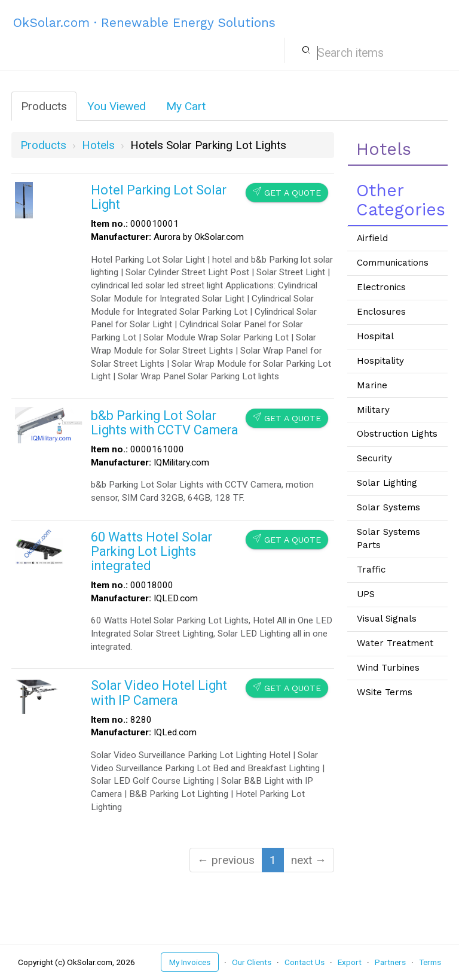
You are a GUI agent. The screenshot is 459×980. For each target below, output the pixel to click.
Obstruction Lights (397, 434)
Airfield (372, 238)
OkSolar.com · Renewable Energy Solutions (144, 22)
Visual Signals (387, 619)
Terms (430, 962)
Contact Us (305, 962)
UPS (366, 594)
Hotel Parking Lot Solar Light (159, 197)
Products (44, 106)
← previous (226, 860)
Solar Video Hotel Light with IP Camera (159, 693)
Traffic (371, 570)
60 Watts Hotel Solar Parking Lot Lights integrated (152, 551)
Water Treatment (395, 643)
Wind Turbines (388, 668)
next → (309, 860)
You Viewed (117, 106)
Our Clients (252, 962)
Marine (372, 385)
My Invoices (190, 962)
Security (374, 458)
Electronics (381, 287)
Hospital (375, 336)
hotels (98, 145)
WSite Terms (385, 692)
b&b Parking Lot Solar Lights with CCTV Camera (165, 423)
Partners (390, 962)
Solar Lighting (387, 483)
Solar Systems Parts (388, 538)
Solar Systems (388, 507)
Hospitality (380, 361)
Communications (393, 263)
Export (350, 962)
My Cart (186, 106)
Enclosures (381, 312)
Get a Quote (287, 192)
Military (373, 410)
